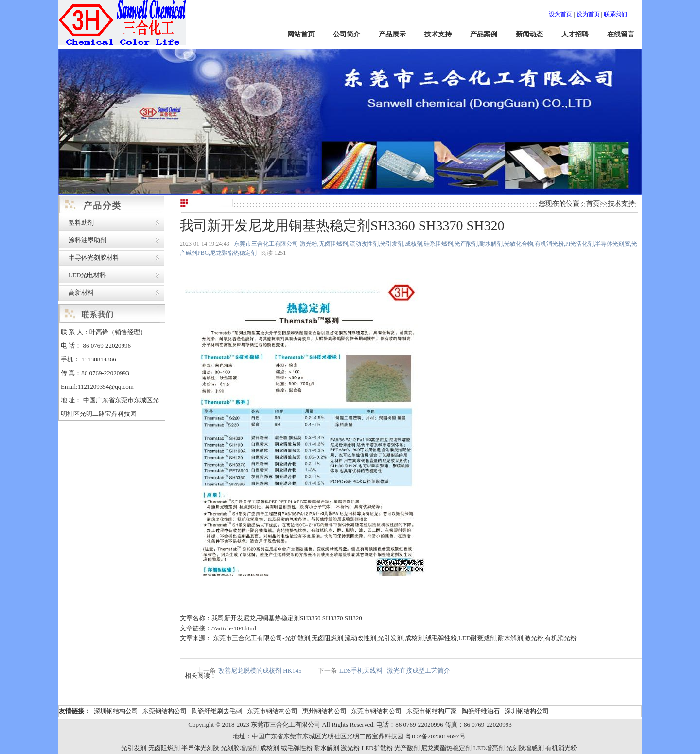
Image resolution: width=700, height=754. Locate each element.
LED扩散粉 (377, 748)
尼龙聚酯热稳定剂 (446, 748)
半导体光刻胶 (200, 748)
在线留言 (621, 34)
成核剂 (270, 748)
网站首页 (301, 34)
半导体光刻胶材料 (94, 258)
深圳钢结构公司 (116, 711)
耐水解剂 (327, 748)
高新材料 (81, 293)
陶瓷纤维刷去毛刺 (217, 711)
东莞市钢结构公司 (272, 711)
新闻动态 (529, 34)
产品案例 (484, 34)
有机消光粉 (561, 748)
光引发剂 (134, 748)
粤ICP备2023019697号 (435, 736)
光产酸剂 (407, 748)
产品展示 (392, 34)
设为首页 (560, 14)
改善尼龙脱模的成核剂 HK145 (260, 671)
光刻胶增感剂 (240, 748)
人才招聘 (575, 34)
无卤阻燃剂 (164, 748)
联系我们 (615, 14)
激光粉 (350, 748)
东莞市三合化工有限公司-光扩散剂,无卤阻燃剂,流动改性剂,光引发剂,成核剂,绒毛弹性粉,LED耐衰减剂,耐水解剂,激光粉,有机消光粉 (394, 638)
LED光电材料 (87, 275)
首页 (593, 204)
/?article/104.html (234, 628)
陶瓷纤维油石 (481, 711)
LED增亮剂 (489, 748)
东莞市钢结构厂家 (432, 711)
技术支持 (438, 34)
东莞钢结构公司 (165, 711)
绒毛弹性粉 (297, 748)
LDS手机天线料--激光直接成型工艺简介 (395, 671)
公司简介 (347, 34)
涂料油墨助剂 (87, 240)
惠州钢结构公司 (324, 711)
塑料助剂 (81, 223)
